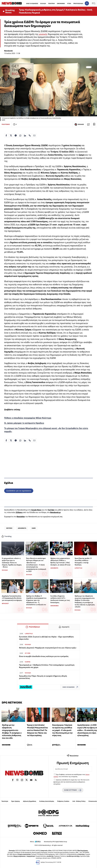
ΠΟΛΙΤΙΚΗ (51, 4)
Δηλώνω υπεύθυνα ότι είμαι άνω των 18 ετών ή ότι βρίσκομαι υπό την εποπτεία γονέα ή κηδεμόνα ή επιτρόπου (71, 782)
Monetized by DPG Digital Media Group (55, 842)
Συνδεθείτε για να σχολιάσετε (19, 491)
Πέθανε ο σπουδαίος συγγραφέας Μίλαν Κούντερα (28, 418)
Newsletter (21, 517)
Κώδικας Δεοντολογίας (47, 801)
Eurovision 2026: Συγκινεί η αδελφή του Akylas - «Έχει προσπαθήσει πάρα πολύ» (46, 638)
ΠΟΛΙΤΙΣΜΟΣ (6, 124)
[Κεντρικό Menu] (94, 3)
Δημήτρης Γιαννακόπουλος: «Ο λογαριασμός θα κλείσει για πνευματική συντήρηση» (12, 598)
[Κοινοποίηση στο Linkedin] (25, 136)
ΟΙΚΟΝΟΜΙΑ (61, 4)
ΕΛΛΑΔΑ (43, 4)
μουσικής (43, 34)
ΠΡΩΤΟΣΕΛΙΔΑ (78, 4)
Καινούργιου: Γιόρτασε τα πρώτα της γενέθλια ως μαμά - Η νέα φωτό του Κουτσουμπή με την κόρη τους (62, 730)
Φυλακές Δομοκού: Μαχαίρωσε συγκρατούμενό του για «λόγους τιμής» (48, 648)
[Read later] (94, 124)
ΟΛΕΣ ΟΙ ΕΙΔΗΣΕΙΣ (32, 4)
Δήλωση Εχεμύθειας (30, 801)
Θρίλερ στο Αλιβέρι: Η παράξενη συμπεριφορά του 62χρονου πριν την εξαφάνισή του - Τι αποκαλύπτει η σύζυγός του (36, 600)
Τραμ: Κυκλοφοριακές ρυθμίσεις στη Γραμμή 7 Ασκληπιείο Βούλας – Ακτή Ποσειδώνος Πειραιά (56, 11)
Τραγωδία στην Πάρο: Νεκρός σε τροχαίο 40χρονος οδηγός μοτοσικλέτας (43, 677)
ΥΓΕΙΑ (69, 4)
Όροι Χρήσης (16, 801)
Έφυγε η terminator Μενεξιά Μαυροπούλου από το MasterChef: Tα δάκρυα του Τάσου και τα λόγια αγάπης (37, 730)
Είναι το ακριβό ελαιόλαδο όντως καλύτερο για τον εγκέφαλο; (44, 656)
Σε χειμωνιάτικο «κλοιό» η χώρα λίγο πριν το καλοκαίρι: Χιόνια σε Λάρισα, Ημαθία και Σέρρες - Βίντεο (12, 563)
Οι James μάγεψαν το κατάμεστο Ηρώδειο (24, 423)
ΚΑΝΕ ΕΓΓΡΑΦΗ (73, 790)
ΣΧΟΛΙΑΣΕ (79, 124)
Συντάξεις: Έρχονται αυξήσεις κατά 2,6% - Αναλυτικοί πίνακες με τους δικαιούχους (60, 599)
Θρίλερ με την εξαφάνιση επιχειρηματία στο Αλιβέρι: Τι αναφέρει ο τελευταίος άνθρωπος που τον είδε (12, 731)
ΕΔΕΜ (34, 528)
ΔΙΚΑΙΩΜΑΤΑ (22, 528)
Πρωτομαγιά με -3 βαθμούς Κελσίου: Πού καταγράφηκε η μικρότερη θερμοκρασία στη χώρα (47, 666)
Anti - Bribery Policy (79, 801)
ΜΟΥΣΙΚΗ (9, 528)
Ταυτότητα (5, 801)
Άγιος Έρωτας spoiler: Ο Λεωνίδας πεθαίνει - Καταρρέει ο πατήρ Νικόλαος (83, 562)
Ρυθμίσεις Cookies (63, 801)
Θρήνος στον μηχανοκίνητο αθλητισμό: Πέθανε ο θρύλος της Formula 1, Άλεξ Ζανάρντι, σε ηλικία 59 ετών (60, 562)
